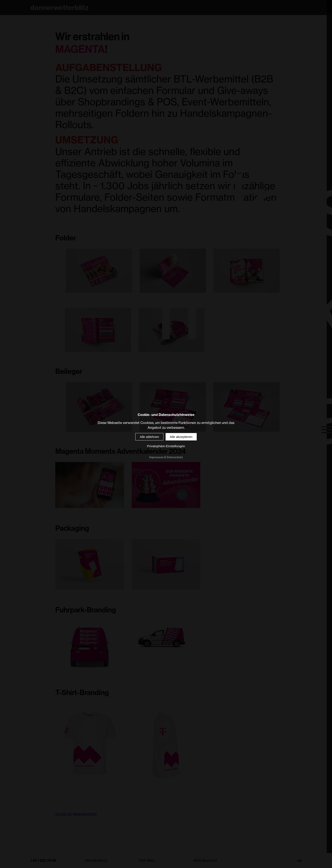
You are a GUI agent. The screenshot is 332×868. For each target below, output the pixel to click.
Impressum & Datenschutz (166, 457)
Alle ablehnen (149, 437)
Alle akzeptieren (181, 437)
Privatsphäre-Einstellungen (166, 446)
